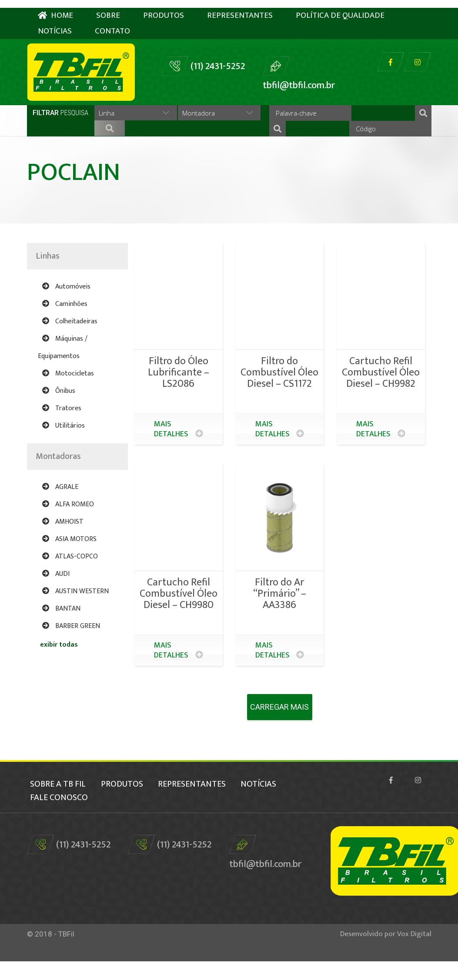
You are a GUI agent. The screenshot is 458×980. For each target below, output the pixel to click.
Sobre (108, 8)
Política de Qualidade (340, 8)
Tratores (62, 434)
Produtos (164, 8)
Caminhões (65, 329)
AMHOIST (63, 547)
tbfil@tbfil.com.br (299, 78)
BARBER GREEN (71, 651)
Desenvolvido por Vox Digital (386, 953)
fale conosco (118, 817)
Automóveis (66, 312)
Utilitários (64, 451)
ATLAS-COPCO (70, 582)
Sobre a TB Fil (55, 806)
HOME (55, 8)
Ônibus (59, 416)
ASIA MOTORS (69, 564)
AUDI (56, 599)
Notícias (55, 23)
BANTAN (61, 634)
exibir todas (59, 670)
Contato (112, 23)
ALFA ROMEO (68, 530)
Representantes (240, 8)
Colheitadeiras (70, 347)
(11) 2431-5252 (218, 58)
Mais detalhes (179, 454)
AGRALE (60, 512)
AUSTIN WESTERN (75, 616)
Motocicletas (68, 399)
